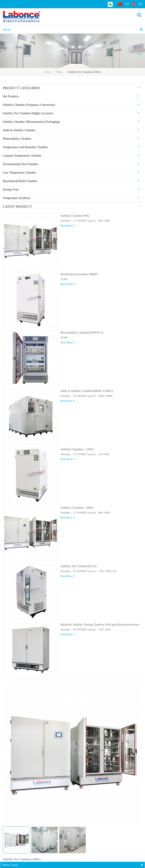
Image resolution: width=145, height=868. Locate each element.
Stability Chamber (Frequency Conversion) (29, 105)
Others (59, 72)
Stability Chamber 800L (75, 216)
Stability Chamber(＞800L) (77, 508)
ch (123, 4)
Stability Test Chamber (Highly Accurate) (28, 113)
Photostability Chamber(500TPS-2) (82, 333)
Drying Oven (11, 189)
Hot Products (11, 96)
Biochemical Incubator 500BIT (79, 274)
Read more (67, 226)
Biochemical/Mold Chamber (20, 181)
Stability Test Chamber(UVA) (78, 566)
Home (47, 72)
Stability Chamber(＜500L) (77, 449)
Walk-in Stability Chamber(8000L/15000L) (87, 391)
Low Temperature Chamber (19, 173)
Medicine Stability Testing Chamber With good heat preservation (100, 625)
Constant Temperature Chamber (22, 156)
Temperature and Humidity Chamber (25, 147)
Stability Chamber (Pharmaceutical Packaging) (31, 122)
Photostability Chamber (17, 139)
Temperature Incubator (17, 198)
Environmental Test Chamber (21, 164)
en (137, 4)
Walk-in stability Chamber (19, 130)
